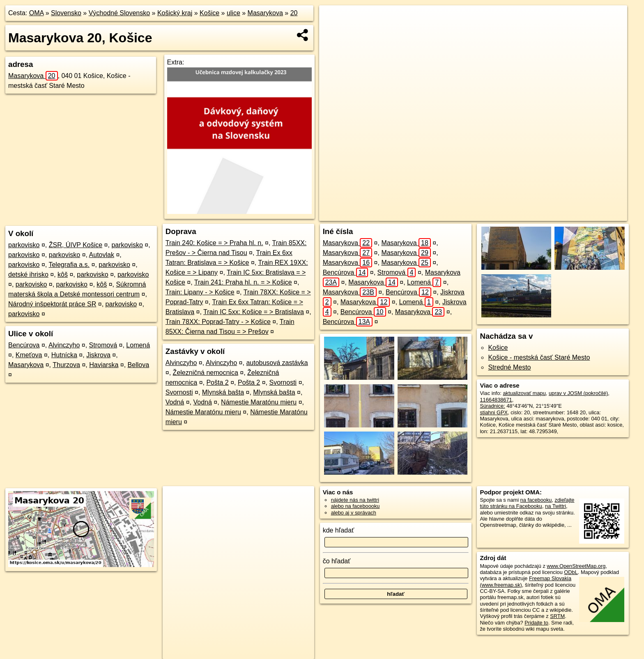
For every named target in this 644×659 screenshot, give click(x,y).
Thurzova (66, 365)
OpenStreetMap (472, 215)
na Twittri (555, 506)
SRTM (557, 616)
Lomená (138, 345)
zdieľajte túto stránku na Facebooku (527, 503)
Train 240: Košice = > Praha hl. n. (214, 243)
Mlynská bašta (223, 392)
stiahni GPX (494, 412)
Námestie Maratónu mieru (259, 402)
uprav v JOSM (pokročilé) (578, 393)
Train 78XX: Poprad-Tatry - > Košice (218, 322)
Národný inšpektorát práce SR (52, 304)
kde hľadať (339, 530)
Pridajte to (536, 623)
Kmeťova (29, 355)
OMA (37, 13)
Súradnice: (492, 406)
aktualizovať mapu (524, 393)
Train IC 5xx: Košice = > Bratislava (254, 312)
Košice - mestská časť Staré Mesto (539, 357)
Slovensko (66, 13)
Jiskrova (98, 355)
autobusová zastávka (277, 363)
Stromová (103, 345)
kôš (63, 274)
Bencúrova (24, 345)
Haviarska (104, 365)
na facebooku (536, 500)
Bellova (138, 365)
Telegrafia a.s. (69, 265)
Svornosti (283, 382)
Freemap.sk (514, 215)
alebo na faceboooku (355, 506)
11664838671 (496, 400)
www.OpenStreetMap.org (576, 566)
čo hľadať (337, 561)
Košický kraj (175, 13)
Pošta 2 (217, 382)
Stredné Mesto (509, 367)
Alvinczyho (64, 345)
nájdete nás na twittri (355, 500)
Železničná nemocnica (206, 373)
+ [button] (333, 19)
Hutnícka (64, 355)
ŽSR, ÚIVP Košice (76, 245)
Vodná (175, 402)
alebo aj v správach (354, 513)
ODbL (571, 572)
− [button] (333, 32)
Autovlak (102, 255)
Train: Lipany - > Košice (200, 292)
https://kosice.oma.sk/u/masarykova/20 (583, 215)
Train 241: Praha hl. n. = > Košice (243, 282)
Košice (209, 13)
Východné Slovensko (119, 13)
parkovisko (24, 245)
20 (294, 13)
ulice (233, 13)
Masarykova (265, 13)
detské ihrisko (28, 274)
